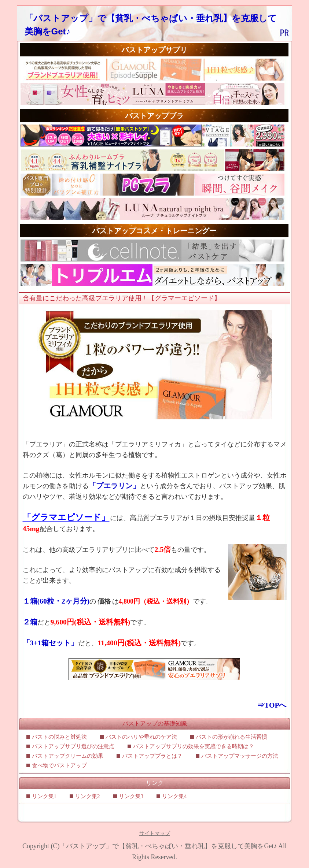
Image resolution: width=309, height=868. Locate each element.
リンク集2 (88, 796)
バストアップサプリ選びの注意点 (73, 746)
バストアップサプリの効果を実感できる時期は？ (194, 746)
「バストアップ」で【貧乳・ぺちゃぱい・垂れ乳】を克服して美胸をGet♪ (168, 846)
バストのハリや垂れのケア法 (141, 737)
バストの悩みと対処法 (59, 737)
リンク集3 (131, 796)
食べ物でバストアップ (59, 765)
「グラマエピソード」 (66, 517)
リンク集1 (44, 796)
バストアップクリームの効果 (68, 756)
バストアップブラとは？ (152, 756)
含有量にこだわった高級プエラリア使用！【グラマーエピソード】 (122, 298)
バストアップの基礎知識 (155, 724)
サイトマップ (155, 833)
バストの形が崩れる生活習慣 (231, 737)
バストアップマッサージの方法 (240, 756)
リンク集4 (174, 796)
